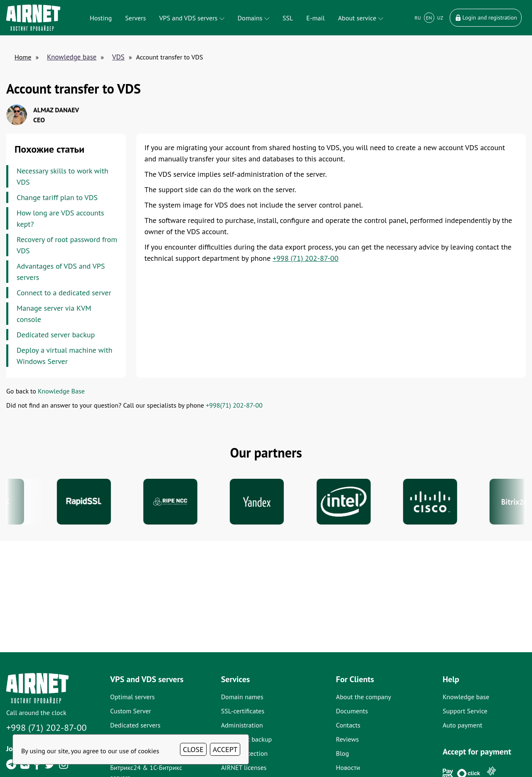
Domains (254, 18)
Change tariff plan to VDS (57, 197)
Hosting (101, 18)
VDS (118, 57)
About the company (363, 697)
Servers (135, 18)
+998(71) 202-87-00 (234, 405)
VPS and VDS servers (192, 18)
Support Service (465, 711)
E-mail (315, 18)
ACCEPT (225, 749)
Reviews (347, 739)
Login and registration (486, 17)
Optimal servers (132, 697)
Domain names (242, 697)
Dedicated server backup (56, 335)
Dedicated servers (135, 725)
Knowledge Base (61, 391)
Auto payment (462, 725)
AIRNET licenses (244, 767)
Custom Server (131, 711)
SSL (288, 18)
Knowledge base (72, 57)
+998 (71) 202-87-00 (305, 258)
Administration (242, 725)
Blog (342, 753)
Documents (352, 711)
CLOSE (193, 749)
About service (360, 18)
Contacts (348, 725)
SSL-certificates (243, 711)
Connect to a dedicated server (64, 293)
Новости (348, 767)
